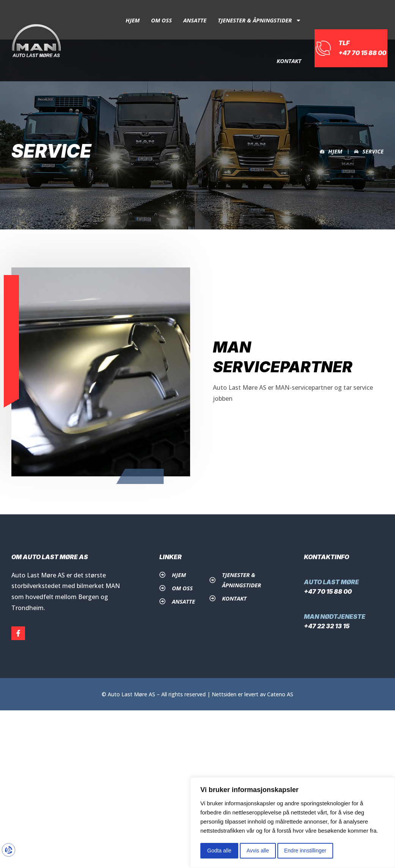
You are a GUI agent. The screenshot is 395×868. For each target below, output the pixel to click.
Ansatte (195, 20)
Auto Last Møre (331, 582)
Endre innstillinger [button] (305, 851)
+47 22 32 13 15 (327, 626)
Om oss (161, 20)
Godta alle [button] (219, 851)
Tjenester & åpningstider (260, 20)
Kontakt (289, 61)
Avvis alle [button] (258, 851)
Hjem (133, 20)
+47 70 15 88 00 (328, 591)
